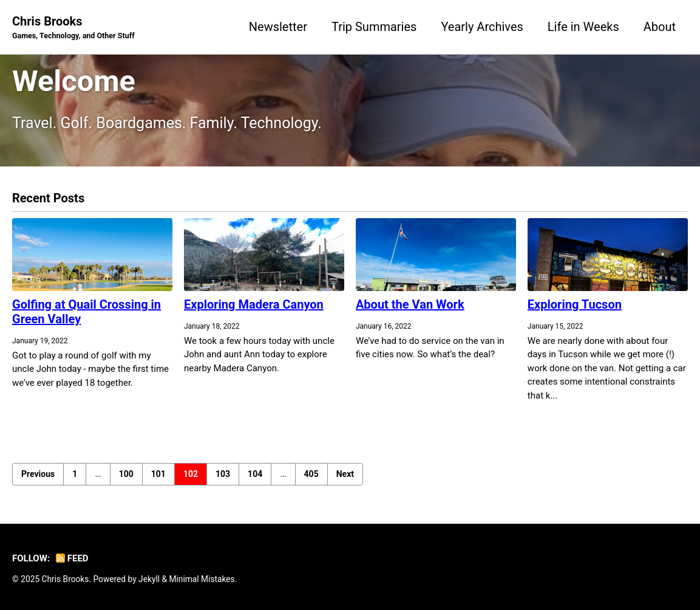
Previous (38, 474)
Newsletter (278, 27)
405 (311, 474)
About (660, 27)
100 (126, 474)
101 (158, 474)
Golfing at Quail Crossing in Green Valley (87, 312)
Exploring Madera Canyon (254, 304)
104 (255, 474)
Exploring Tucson (575, 304)
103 (223, 474)
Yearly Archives (482, 27)
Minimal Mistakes (202, 579)
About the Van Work (410, 304)
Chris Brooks (73, 28)
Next (345, 474)
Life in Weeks (583, 27)
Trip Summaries (374, 27)
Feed (72, 558)
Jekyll (149, 579)
